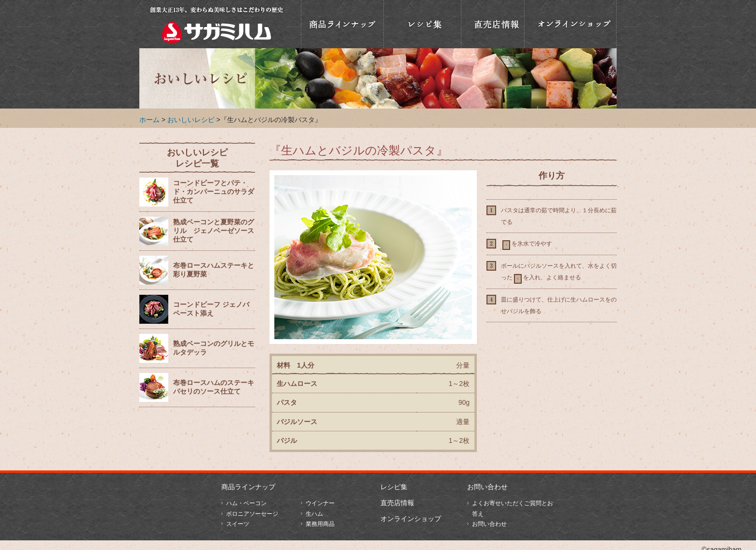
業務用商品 (320, 524)
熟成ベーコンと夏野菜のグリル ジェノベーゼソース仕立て (214, 231)
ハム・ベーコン (246, 503)
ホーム (149, 120)
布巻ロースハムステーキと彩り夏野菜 (214, 270)
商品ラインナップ (342, 24)
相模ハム (216, 24)
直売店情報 (493, 24)
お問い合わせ (487, 487)
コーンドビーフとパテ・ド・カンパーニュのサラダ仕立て (214, 192)
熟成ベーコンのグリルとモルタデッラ (214, 348)
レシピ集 (394, 487)
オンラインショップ (570, 24)
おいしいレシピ (422, 24)
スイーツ (238, 524)
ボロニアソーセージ (252, 514)
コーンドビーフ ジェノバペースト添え (211, 309)
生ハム (314, 514)
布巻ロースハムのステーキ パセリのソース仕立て (214, 387)
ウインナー (320, 503)
